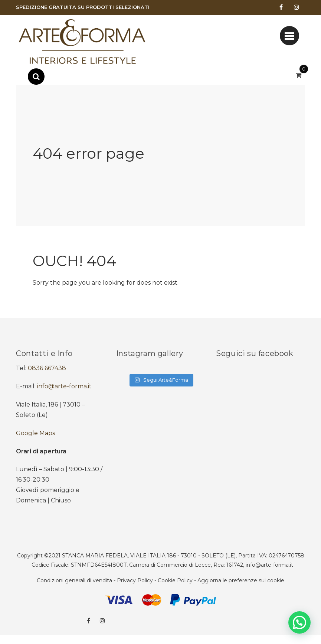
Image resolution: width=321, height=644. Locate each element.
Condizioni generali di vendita (74, 580)
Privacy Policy (135, 580)
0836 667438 (47, 368)
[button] (299, 622)
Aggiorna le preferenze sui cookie (241, 580)
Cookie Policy (175, 580)
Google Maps (35, 433)
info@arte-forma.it (64, 386)
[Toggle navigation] (289, 36)
